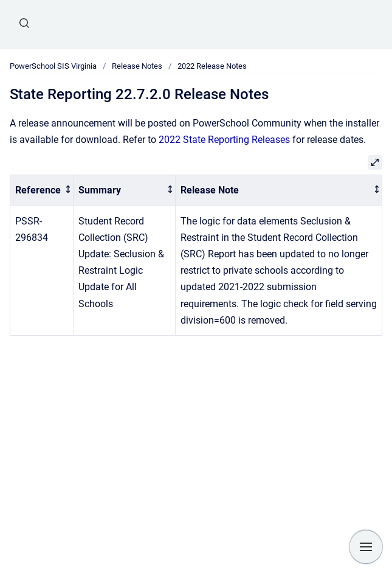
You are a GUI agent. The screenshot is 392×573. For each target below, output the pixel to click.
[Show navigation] (366, 547)
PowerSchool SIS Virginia (53, 66)
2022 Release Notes (212, 66)
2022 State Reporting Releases (224, 140)
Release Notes (137, 66)
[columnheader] (42, 190)
